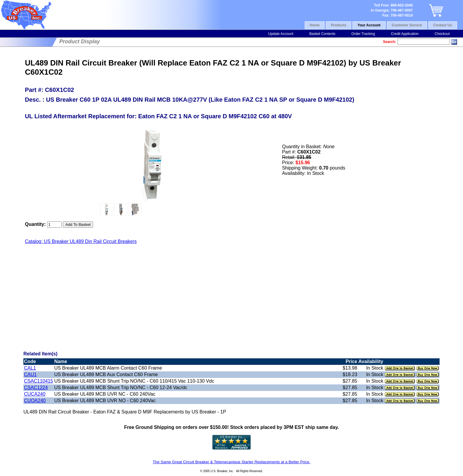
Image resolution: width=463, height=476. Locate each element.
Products (339, 25)
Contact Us (443, 25)
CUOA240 (35, 401)
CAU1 (30, 374)
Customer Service (407, 25)
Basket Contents (322, 34)
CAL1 (30, 368)
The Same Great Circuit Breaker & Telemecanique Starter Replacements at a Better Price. (231, 462)
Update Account (281, 34)
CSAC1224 (36, 388)
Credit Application (405, 34)
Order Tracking (363, 34)
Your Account (369, 25)
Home (315, 25)
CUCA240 (35, 394)
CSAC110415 (39, 381)
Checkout (442, 34)
